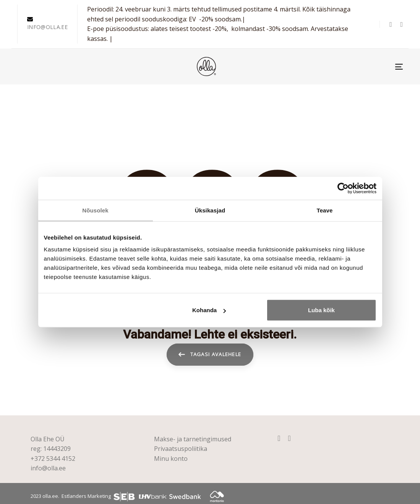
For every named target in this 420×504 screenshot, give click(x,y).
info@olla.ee (48, 468)
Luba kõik (321, 310)
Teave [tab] (325, 210)
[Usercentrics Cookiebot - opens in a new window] (343, 188)
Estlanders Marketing (86, 496)
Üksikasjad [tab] (210, 210)
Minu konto (171, 459)
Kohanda (209, 310)
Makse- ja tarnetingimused (193, 439)
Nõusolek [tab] (95, 210)
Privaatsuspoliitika (181, 449)
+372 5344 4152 (53, 459)
